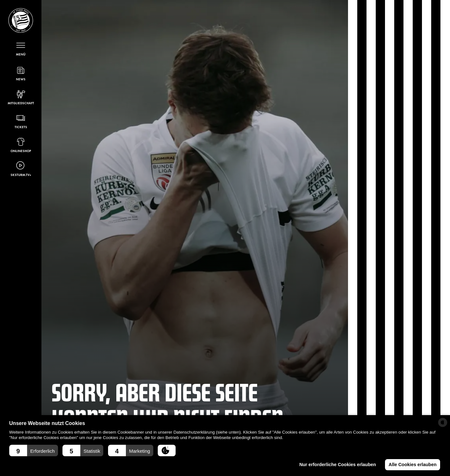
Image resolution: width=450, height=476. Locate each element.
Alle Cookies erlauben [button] (412, 465)
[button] (34, 450)
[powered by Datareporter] (443, 422)
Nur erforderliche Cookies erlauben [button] (338, 465)
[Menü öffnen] (21, 48)
